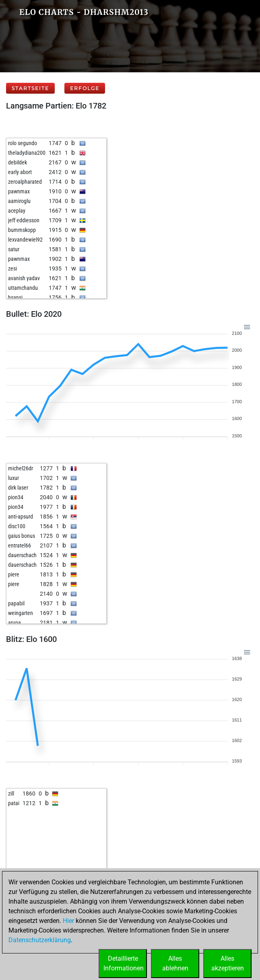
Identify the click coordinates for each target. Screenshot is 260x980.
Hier (68, 921)
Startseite (30, 88)
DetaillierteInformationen (124, 963)
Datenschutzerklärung (40, 940)
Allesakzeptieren (228, 963)
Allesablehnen (175, 963)
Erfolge (85, 88)
